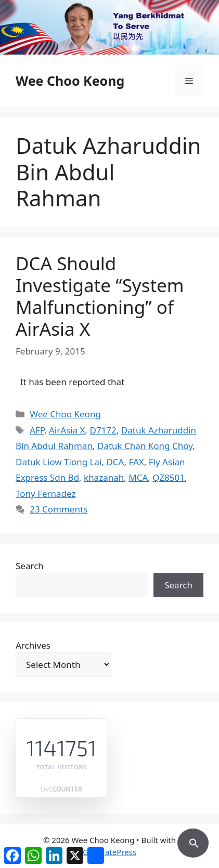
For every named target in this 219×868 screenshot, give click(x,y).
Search (30, 566)
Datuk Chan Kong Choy (145, 446)
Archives (33, 645)
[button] (193, 841)
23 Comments (59, 509)
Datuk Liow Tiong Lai (59, 462)
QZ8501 (169, 477)
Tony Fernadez (46, 494)
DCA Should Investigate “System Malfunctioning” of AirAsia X (100, 296)
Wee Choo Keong (70, 81)
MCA (138, 477)
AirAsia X (67, 430)
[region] (109, 27)
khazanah (104, 477)
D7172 (103, 430)
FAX (136, 462)
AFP (37, 430)
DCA (115, 462)
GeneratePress (109, 852)
